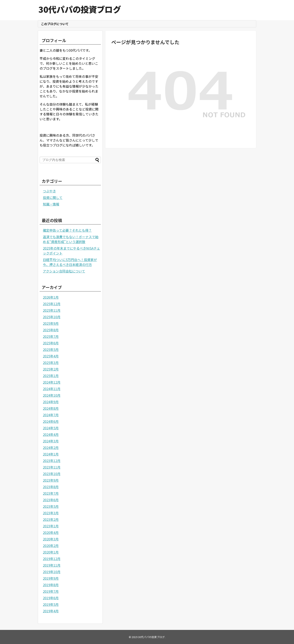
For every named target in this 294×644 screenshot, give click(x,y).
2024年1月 (51, 454)
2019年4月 (51, 611)
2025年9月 (51, 323)
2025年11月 (52, 310)
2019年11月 (52, 565)
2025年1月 (51, 376)
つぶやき (49, 191)
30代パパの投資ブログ (80, 9)
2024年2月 (51, 448)
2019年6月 (51, 598)
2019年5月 (51, 604)
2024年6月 (51, 421)
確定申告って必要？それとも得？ (67, 230)
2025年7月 (51, 336)
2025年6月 (51, 343)
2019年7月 (51, 591)
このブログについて (55, 24)
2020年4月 (51, 532)
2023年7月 (51, 493)
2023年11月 (52, 467)
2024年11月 (52, 389)
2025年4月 (51, 356)
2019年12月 (52, 559)
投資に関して (53, 198)
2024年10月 (52, 395)
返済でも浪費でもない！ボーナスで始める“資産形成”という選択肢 (71, 239)
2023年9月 (51, 480)
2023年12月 (52, 461)
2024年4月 (51, 434)
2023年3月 (51, 513)
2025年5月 (51, 349)
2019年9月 (51, 578)
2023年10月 (52, 474)
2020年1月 (51, 552)
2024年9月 (51, 402)
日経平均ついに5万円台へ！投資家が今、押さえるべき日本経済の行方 (70, 262)
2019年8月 (51, 585)
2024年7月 (51, 415)
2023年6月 (51, 500)
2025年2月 (51, 369)
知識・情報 (51, 204)
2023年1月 (51, 526)
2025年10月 (52, 317)
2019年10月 (52, 572)
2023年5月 (51, 506)
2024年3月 (51, 441)
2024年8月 (51, 408)
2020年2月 (51, 546)
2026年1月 (51, 297)
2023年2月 (51, 519)
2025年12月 (52, 304)
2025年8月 (51, 330)
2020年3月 (51, 539)
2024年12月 (52, 382)
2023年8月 (51, 487)
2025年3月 (51, 363)
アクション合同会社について (64, 271)
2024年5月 (51, 428)
